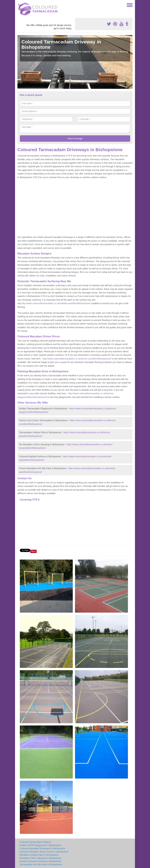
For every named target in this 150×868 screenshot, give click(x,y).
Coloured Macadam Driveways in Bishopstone (42, 848)
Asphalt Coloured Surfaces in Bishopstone (40, 861)
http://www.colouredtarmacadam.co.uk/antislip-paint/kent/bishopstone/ (56, 303)
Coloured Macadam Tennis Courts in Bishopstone (44, 852)
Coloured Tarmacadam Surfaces (35, 842)
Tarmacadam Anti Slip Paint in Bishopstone (41, 864)
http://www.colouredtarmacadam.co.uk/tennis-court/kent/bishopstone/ (77, 359)
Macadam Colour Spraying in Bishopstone (40, 858)
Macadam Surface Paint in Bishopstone (39, 855)
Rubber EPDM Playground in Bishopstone (40, 845)
